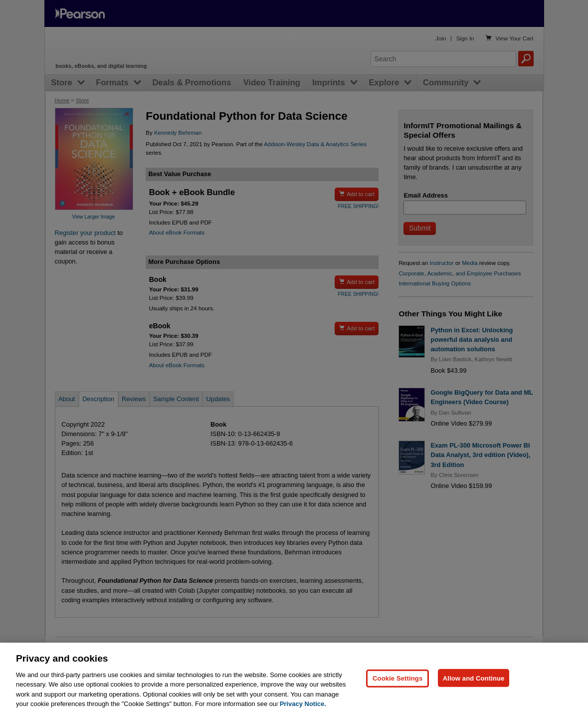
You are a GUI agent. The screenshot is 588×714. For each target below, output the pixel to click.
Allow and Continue (474, 692)
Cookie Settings (397, 692)
